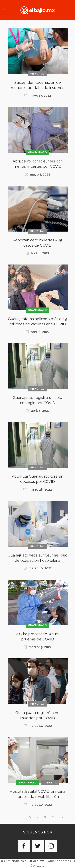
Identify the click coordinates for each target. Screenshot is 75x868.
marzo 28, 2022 (37, 490)
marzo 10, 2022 (38, 805)
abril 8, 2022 (38, 253)
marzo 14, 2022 (38, 726)
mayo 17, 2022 (38, 95)
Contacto (38, 866)
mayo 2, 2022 (37, 174)
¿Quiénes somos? (59, 861)
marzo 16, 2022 (38, 568)
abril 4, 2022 (38, 411)
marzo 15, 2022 (38, 647)
